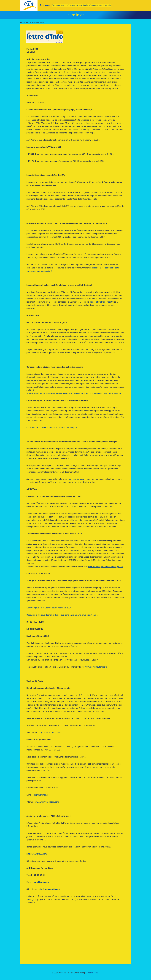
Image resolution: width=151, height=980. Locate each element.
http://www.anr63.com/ (37, 854)
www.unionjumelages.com (47, 802)
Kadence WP (93, 973)
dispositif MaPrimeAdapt (101, 302)
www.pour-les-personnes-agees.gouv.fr (105, 567)
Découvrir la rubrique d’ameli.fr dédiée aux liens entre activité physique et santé (62, 615)
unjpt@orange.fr (41, 795)
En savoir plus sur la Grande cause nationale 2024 (49, 608)
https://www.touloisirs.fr (50, 732)
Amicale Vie (105, 5)
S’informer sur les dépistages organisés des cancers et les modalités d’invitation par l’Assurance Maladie (74, 393)
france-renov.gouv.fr (77, 479)
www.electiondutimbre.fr (96, 667)
